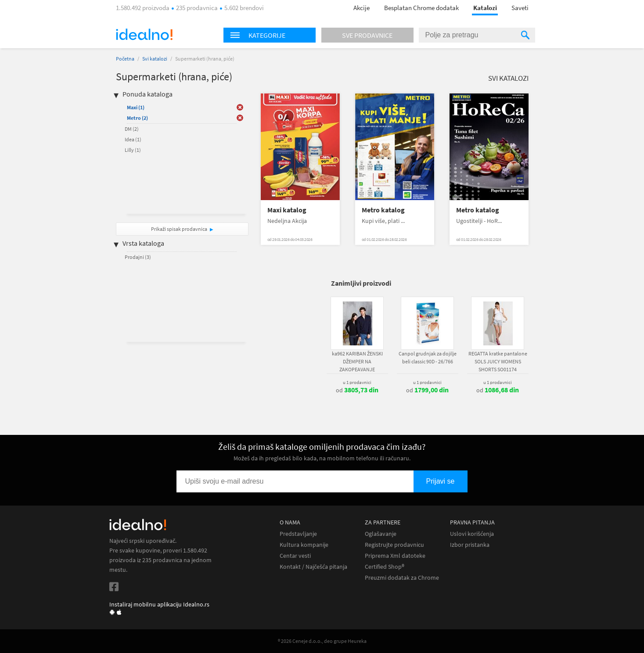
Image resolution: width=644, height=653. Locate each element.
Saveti (520, 8)
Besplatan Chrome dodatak (421, 8)
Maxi (136, 107)
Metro (137, 118)
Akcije (362, 8)
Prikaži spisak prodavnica (179, 229)
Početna (125, 59)
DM (132, 129)
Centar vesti (295, 556)
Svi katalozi (155, 59)
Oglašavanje (381, 534)
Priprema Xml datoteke (395, 556)
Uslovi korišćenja (472, 534)
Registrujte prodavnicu (394, 545)
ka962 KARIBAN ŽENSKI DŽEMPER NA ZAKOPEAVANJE (357, 361)
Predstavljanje (298, 534)
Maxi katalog (287, 210)
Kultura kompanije (304, 545)
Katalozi (485, 8)
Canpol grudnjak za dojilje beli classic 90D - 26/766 (428, 357)
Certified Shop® (385, 567)
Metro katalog (383, 210)
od (357, 390)
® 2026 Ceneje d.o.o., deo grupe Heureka (322, 641)
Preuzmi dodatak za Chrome (402, 578)
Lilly (133, 150)
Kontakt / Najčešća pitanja (313, 567)
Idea (133, 139)
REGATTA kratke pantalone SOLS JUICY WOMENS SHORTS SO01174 (498, 361)
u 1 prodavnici (357, 382)
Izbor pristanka (470, 545)
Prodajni (138, 257)
